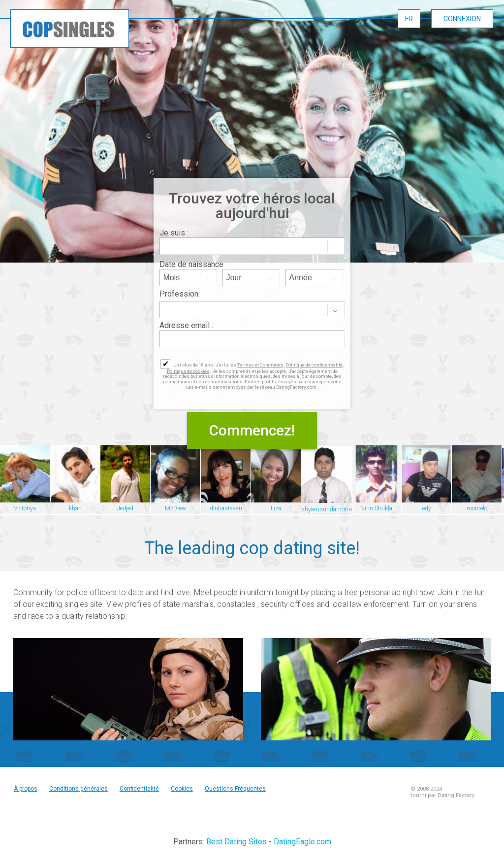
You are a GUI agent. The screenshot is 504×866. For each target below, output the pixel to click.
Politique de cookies (188, 371)
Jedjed (125, 508)
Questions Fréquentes (235, 789)
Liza (276, 508)
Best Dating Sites (236, 842)
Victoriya (25, 508)
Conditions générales (79, 789)
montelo (477, 508)
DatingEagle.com (302, 842)
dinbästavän (226, 508)
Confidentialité (139, 789)
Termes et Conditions (260, 365)
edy (427, 508)
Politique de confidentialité (314, 365)
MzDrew (175, 508)
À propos (26, 789)
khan (75, 508)
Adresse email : (186, 325)
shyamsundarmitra (327, 509)
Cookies (182, 789)
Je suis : (174, 233)
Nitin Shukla (376, 508)
